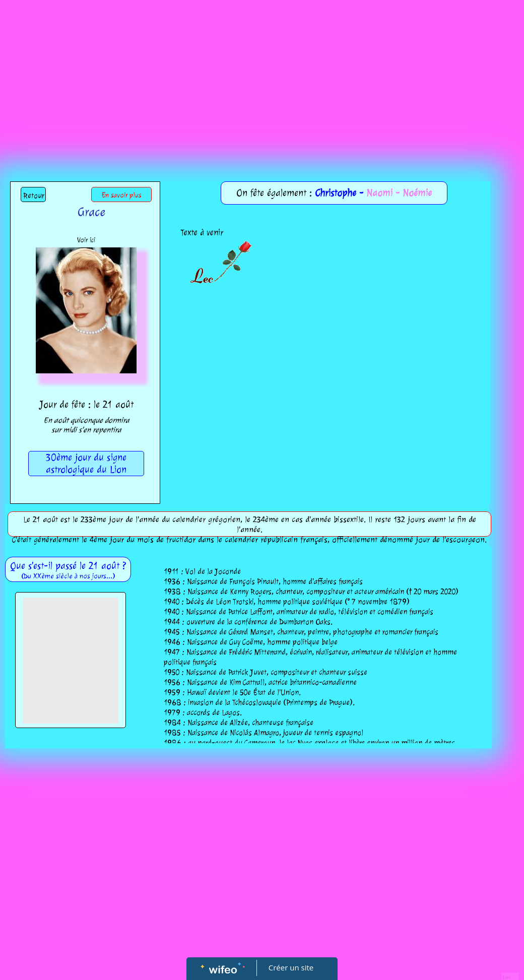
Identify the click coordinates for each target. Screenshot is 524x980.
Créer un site (291, 967)
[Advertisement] (262, 76)
